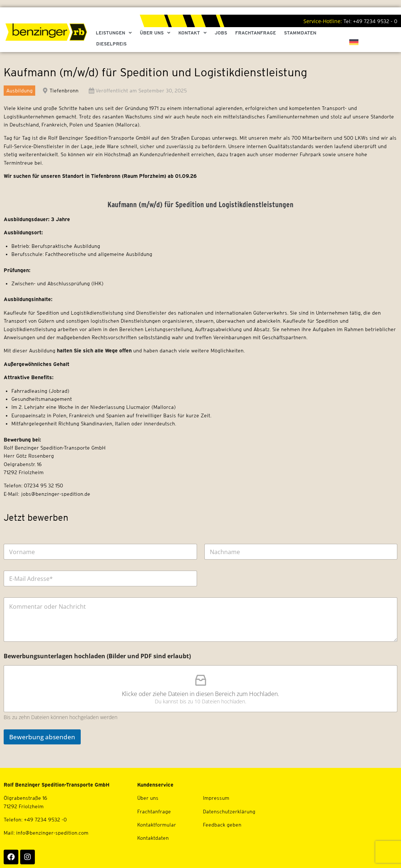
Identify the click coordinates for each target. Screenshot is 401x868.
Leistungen (114, 33)
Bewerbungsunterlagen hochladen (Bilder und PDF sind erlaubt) (97, 656)
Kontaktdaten (153, 838)
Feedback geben (222, 825)
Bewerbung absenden (42, 737)
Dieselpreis (111, 44)
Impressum (216, 798)
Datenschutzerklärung (229, 812)
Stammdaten (300, 33)
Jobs (221, 33)
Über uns (148, 798)
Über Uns (155, 33)
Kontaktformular (157, 825)
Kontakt (192, 33)
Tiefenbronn (64, 91)
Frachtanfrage (256, 33)
